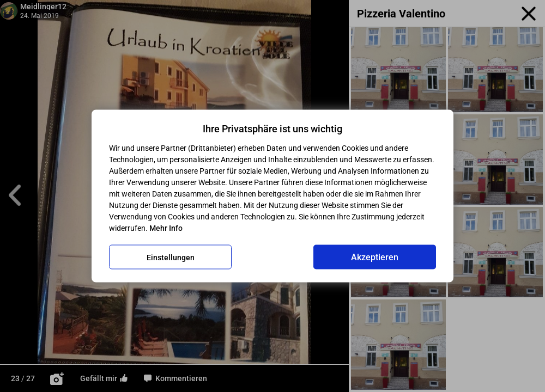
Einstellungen (171, 257)
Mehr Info (166, 228)
